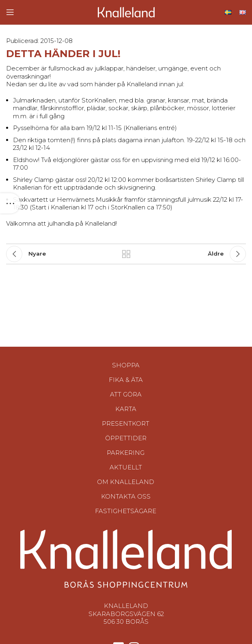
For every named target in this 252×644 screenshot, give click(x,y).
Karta (126, 409)
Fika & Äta (126, 380)
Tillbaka (126, 254)
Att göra (126, 394)
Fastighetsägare (126, 511)
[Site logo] (126, 12)
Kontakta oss (126, 496)
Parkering (126, 453)
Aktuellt (126, 467)
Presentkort (126, 423)
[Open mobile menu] (10, 12)
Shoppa (126, 365)
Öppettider (126, 438)
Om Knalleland (126, 482)
